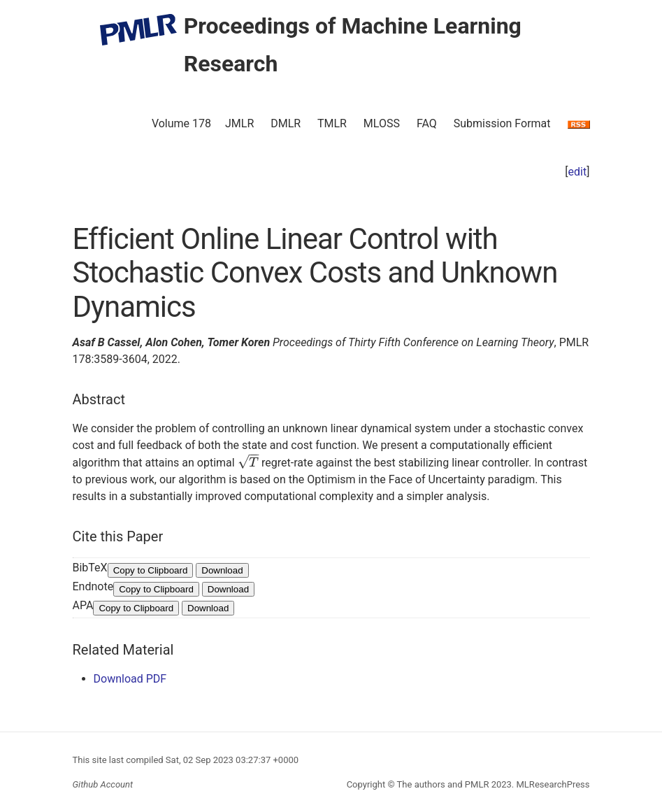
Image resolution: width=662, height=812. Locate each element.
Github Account (103, 784)
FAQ (427, 123)
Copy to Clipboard (151, 570)
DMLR (286, 123)
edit (578, 172)
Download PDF (130, 679)
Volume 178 (181, 123)
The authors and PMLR (443, 784)
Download (222, 570)
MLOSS (382, 123)
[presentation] (248, 463)
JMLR (239, 123)
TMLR (332, 123)
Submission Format (502, 123)
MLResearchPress (552, 784)
